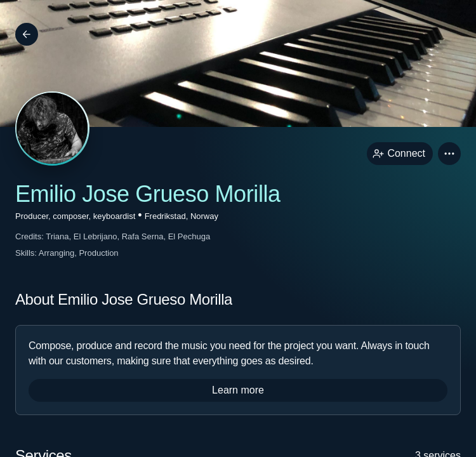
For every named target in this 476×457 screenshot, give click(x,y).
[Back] (27, 34)
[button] (449, 154)
